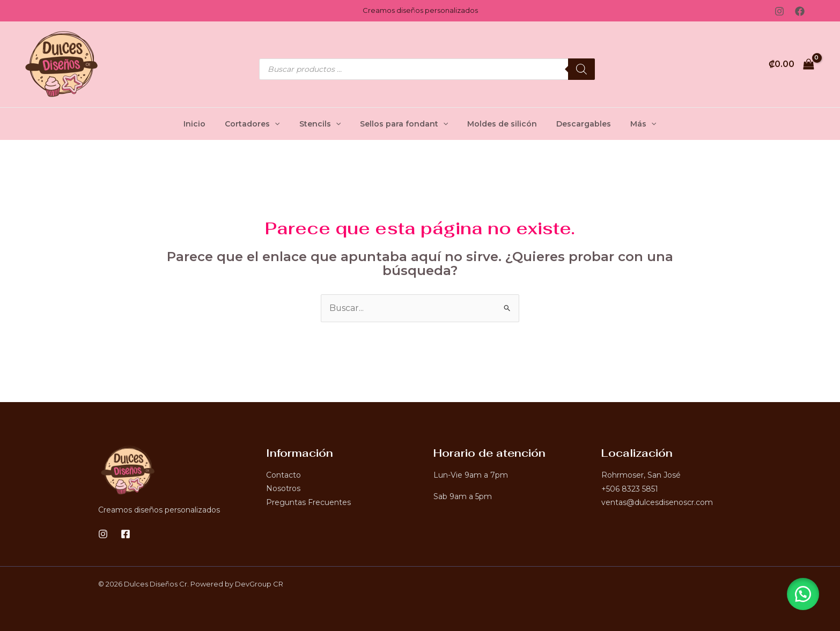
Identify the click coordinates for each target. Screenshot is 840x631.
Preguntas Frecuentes (308, 502)
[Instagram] (779, 11)
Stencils (324, 124)
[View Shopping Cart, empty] (791, 64)
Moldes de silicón (498, 124)
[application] (283, 124)
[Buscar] (581, 69)
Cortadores (261, 124)
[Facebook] (800, 11)
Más (630, 124)
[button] (802, 593)
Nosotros (283, 489)
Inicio (207, 124)
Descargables (575, 124)
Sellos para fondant (404, 124)
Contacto (283, 475)
